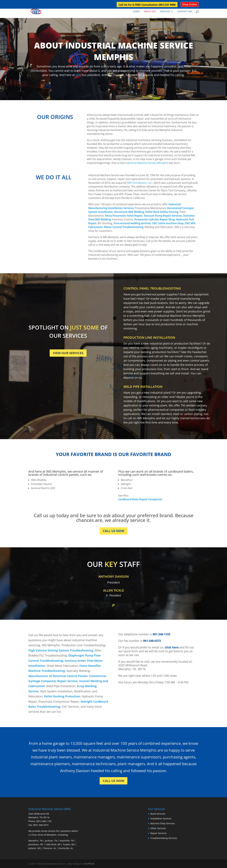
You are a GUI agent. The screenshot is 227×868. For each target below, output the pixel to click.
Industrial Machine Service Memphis (147, 163)
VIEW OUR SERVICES (68, 353)
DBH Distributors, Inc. (140, 183)
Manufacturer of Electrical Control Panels (58, 676)
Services (165, 12)
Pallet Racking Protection (62, 696)
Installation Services (161, 818)
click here (172, 647)
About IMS (150, 12)
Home (136, 12)
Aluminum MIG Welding (129, 212)
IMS (78, 75)
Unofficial (89, 864)
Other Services (158, 828)
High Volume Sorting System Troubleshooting (61, 650)
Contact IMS (185, 12)
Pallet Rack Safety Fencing (162, 212)
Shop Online (190, 4)
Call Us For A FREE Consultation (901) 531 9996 (147, 5)
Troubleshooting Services (164, 838)
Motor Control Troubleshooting (124, 227)
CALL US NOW (113, 531)
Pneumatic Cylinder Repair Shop (155, 219)
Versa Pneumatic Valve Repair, (124, 216)
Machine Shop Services (163, 823)
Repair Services (159, 833)
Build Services (158, 814)
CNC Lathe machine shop (168, 223)
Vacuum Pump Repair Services (163, 216)
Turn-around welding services (132, 223)
